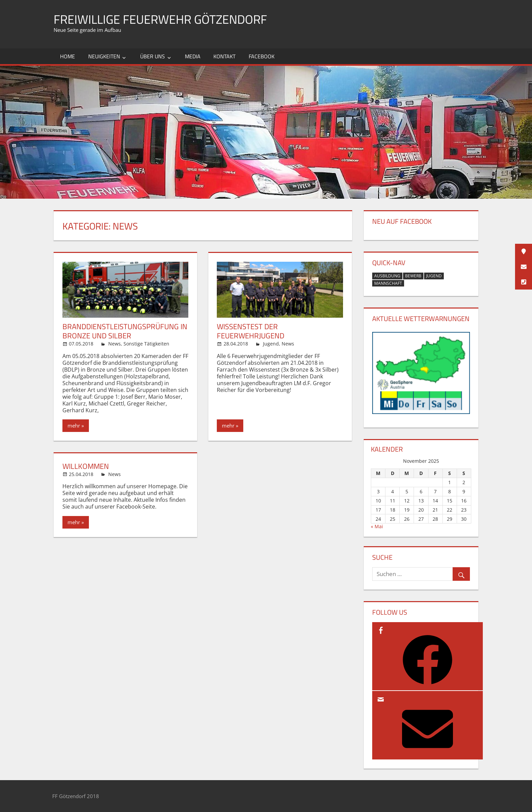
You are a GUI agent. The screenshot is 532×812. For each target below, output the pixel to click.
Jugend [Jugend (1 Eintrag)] (434, 276)
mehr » (76, 425)
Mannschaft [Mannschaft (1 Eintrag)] (388, 283)
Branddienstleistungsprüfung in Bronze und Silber (125, 331)
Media (193, 56)
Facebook (262, 56)
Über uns (153, 56)
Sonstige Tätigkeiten (146, 344)
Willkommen (86, 466)
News (115, 344)
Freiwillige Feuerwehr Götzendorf (160, 19)
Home (68, 56)
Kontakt (224, 56)
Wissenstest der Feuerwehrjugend (251, 331)
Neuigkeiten (104, 56)
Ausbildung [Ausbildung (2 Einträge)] (387, 276)
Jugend (271, 344)
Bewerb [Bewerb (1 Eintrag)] (413, 276)
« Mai (377, 526)
